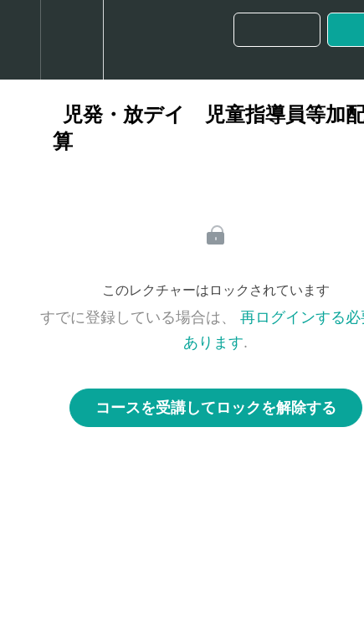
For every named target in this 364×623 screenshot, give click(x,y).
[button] (20, 40)
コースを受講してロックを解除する (216, 408)
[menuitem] (72, 40)
